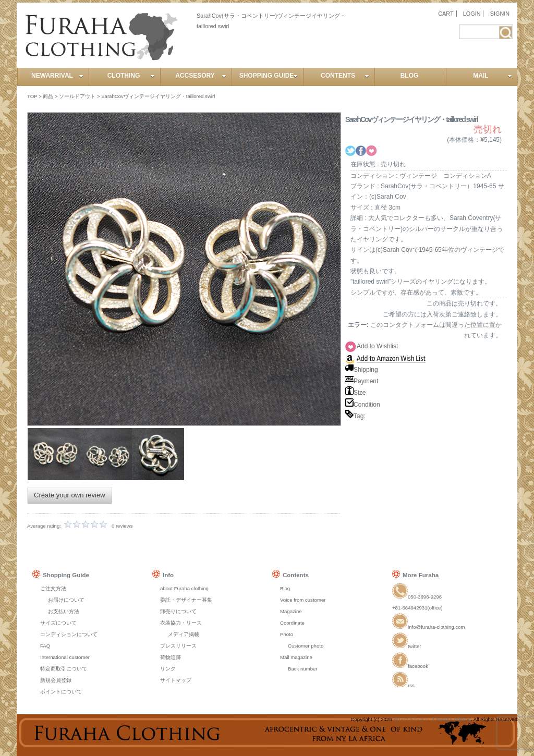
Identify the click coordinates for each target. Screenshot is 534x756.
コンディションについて (69, 634)
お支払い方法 (64, 611)
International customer (65, 657)
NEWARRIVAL (57, 76)
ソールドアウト (77, 96)
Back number (303, 669)
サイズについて (58, 623)
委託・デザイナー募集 (186, 600)
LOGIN (472, 14)
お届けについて (66, 600)
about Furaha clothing (184, 588)
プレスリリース (178, 646)
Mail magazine (296, 657)
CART (446, 14)
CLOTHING (131, 76)
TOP (32, 96)
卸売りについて (178, 611)
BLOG (410, 76)
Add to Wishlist (377, 346)
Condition (363, 405)
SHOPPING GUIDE (269, 76)
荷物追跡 (171, 657)
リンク (168, 669)
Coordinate (292, 623)
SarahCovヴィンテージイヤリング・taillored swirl (158, 96)
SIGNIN (500, 14)
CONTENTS (345, 76)
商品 (48, 96)
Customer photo (306, 646)
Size (355, 393)
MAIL (493, 76)
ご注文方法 (53, 588)
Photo (287, 634)
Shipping (362, 370)
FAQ (45, 646)
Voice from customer (303, 600)
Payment (362, 381)
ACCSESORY (201, 76)
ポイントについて (61, 692)
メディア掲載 (184, 634)
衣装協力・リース (181, 623)
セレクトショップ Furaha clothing (432, 719)
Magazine (291, 611)
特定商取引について (64, 669)
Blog (285, 588)
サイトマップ (176, 680)
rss (403, 685)
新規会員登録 (56, 680)
